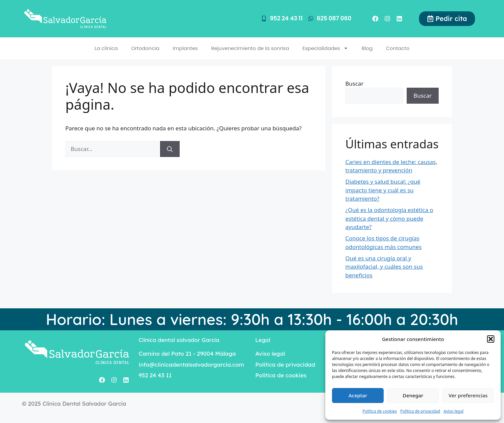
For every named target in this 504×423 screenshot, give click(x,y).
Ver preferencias (468, 395)
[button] (491, 339)
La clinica (106, 48)
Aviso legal (453, 411)
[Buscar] (170, 149)
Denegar (413, 395)
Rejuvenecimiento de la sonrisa (250, 48)
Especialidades (325, 48)
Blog (367, 48)
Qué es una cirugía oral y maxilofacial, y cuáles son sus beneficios (384, 267)
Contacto (398, 48)
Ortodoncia (145, 48)
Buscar (354, 83)
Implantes (185, 48)
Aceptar (358, 395)
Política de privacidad (420, 411)
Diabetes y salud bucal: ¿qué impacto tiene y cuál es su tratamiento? (383, 190)
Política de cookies (379, 411)
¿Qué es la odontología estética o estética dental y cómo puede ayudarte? (389, 218)
